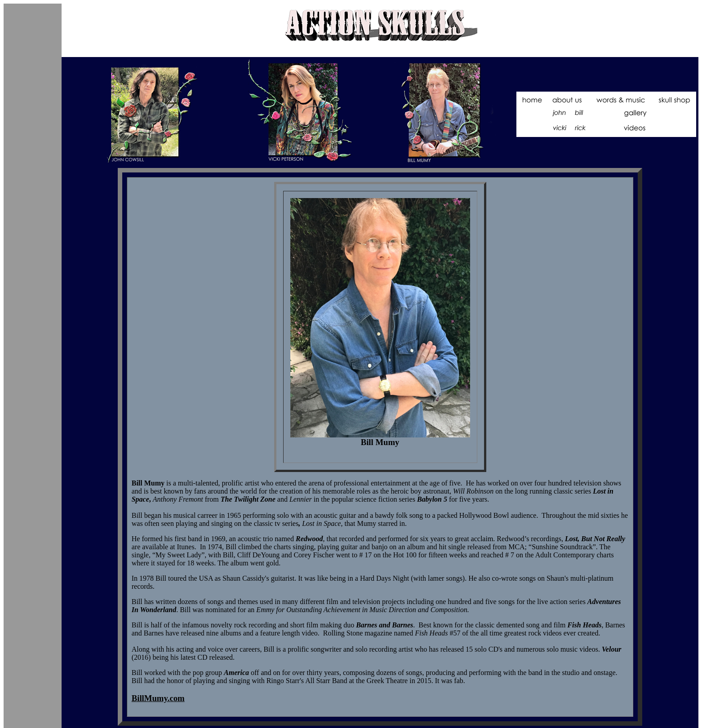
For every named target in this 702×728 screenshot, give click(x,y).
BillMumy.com (158, 698)
